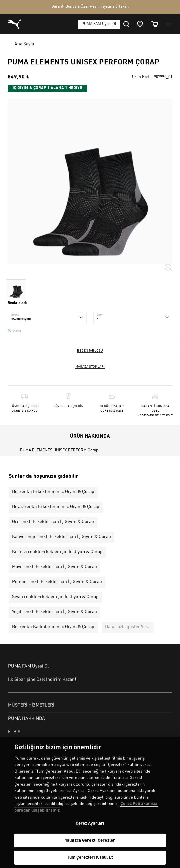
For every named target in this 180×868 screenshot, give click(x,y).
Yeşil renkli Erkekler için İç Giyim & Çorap (54, 612)
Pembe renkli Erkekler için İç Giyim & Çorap (57, 582)
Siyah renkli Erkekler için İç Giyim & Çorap (55, 597)
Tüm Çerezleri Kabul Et (90, 857)
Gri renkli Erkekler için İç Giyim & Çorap (53, 522)
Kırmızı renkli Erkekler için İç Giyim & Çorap (57, 552)
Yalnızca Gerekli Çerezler (90, 840)
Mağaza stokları (90, 367)
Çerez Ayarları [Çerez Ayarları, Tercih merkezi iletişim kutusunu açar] (90, 823)
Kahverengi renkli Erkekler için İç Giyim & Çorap (61, 537)
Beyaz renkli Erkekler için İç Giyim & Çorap (56, 507)
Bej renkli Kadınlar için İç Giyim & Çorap (53, 627)
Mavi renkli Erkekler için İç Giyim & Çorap (54, 567)
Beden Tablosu (90, 351)
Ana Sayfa (24, 44)
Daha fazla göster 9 (124, 627)
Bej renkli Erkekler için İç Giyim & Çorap (53, 492)
